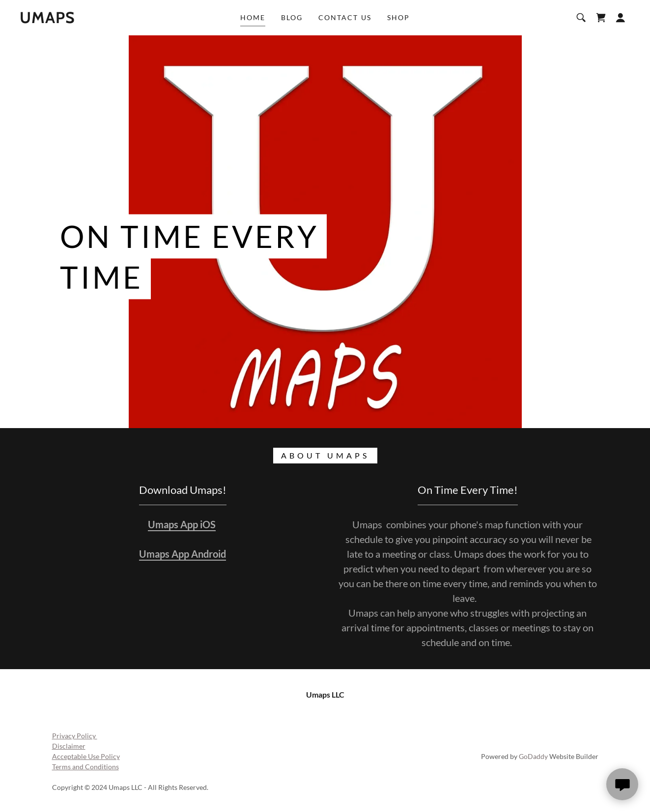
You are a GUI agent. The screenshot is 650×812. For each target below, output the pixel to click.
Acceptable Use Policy (86, 756)
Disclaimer (69, 746)
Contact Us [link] (345, 17)
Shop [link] (398, 17)
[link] (47, 20)
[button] (621, 18)
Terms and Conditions (85, 767)
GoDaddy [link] (533, 756)
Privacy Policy (75, 736)
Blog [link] (292, 17)
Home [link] (253, 17)
